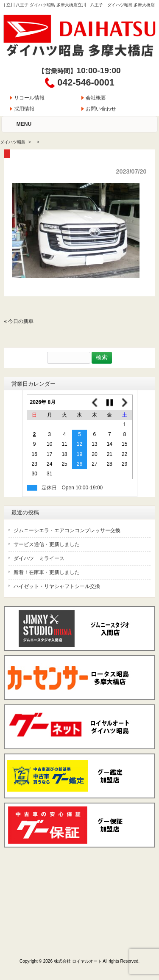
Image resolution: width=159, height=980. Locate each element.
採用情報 (24, 109)
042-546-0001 (86, 82)
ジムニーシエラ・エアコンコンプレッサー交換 (67, 530)
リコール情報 (29, 98)
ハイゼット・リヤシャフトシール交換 (57, 586)
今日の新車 (21, 321)
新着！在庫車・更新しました (47, 572)
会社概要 (96, 98)
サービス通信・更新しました (47, 544)
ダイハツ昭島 (13, 142)
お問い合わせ (101, 109)
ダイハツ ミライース (39, 558)
